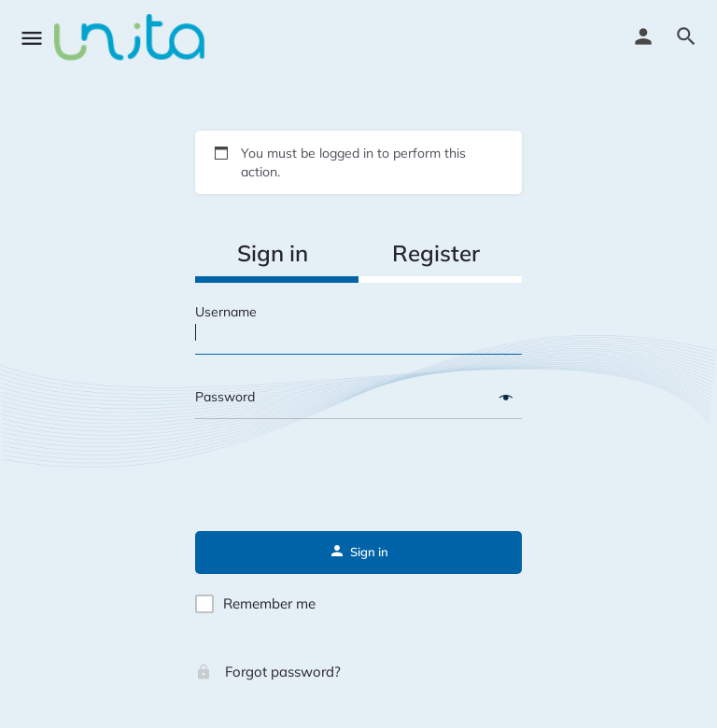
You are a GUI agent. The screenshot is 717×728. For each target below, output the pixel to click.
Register (436, 253)
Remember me (269, 603)
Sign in (273, 253)
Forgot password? (268, 672)
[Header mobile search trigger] (686, 36)
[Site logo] (132, 37)
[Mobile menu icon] (32, 38)
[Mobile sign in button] (643, 36)
